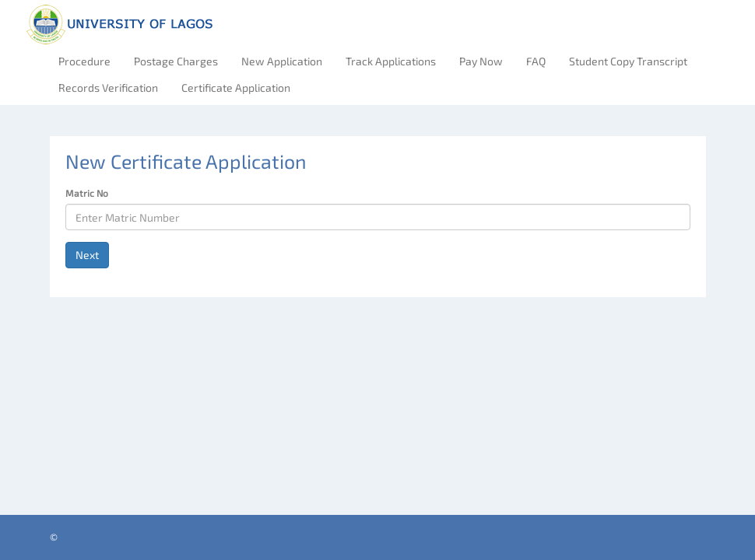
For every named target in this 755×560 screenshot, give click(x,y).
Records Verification (108, 87)
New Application (282, 61)
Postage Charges (176, 61)
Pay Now (481, 61)
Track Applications (391, 61)
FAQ (536, 61)
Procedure (84, 61)
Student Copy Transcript (628, 61)
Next (87, 255)
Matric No (87, 193)
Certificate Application (236, 87)
